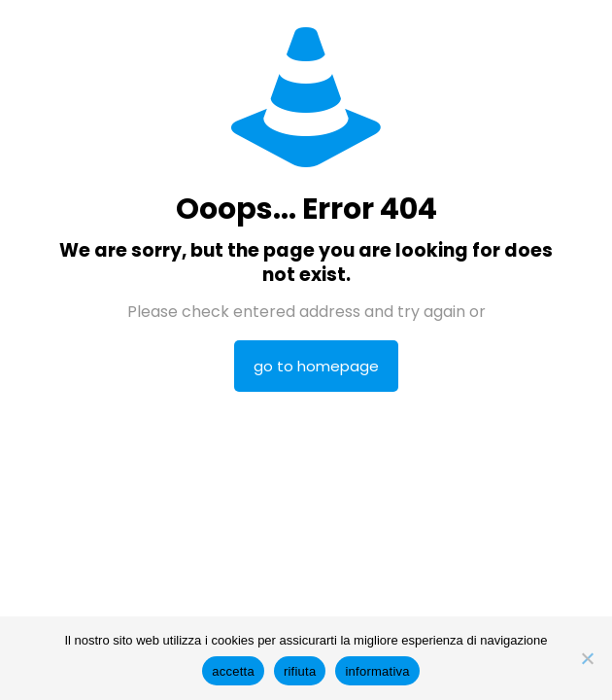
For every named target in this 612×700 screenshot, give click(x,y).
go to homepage (316, 366)
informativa (377, 671)
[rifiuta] (588, 658)
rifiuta (300, 671)
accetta (233, 671)
